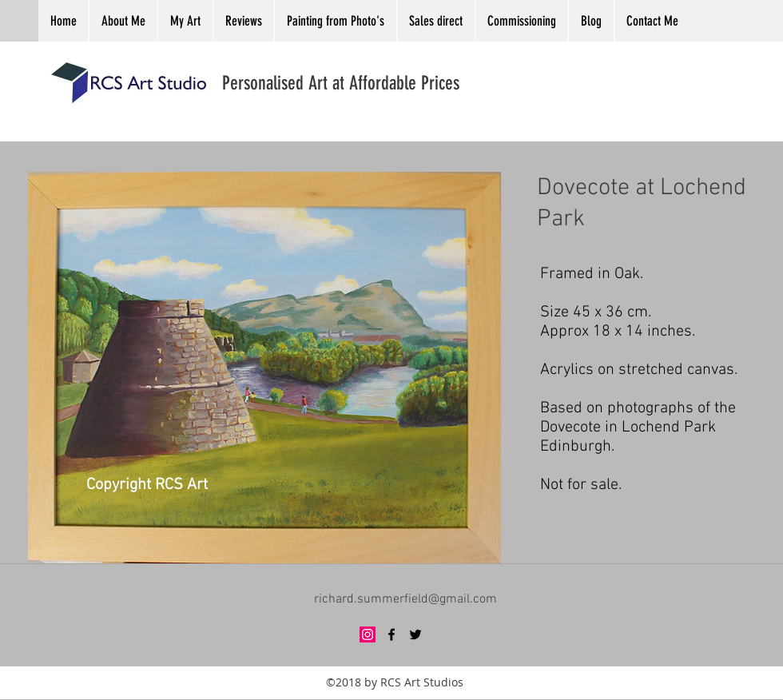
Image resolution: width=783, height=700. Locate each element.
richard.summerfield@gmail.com (405, 599)
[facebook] (391, 634)
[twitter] (415, 634)
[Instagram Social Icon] (368, 634)
